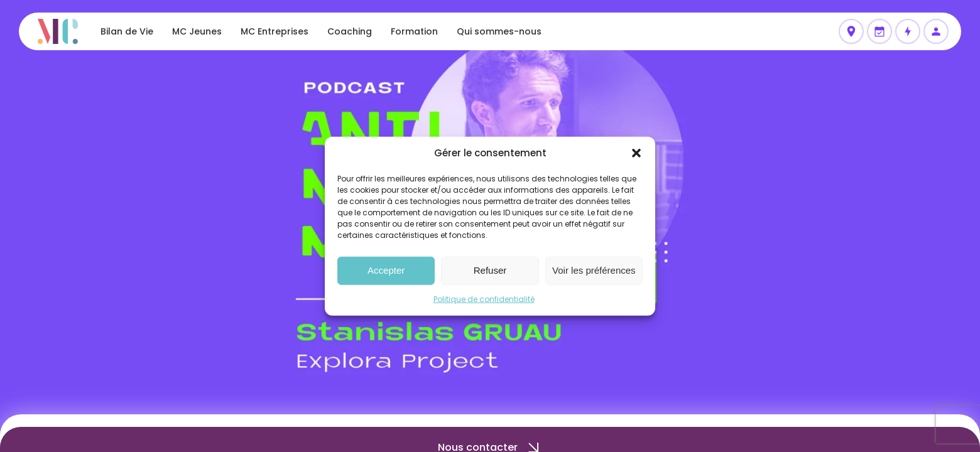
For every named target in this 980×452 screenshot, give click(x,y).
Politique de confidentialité (484, 299)
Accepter (386, 270)
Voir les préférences (594, 270)
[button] (636, 153)
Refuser (490, 270)
